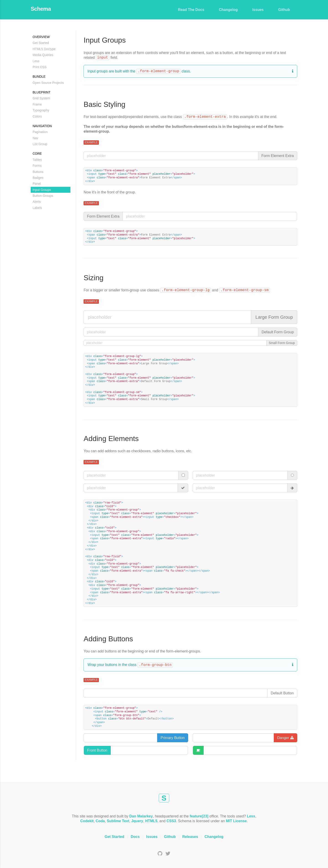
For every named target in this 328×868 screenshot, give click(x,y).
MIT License (236, 821)
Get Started (41, 43)
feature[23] (199, 816)
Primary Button (173, 738)
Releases (190, 837)
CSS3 (171, 821)
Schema (41, 9)
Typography (41, 110)
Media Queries (43, 55)
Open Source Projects (48, 83)
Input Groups (42, 190)
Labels (37, 208)
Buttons (38, 172)
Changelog (228, 10)
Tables (37, 160)
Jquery (137, 821)
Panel (37, 184)
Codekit (87, 821)
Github (284, 10)
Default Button (282, 693)
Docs (135, 837)
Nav (35, 138)
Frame (37, 104)
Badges (38, 178)
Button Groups (43, 196)
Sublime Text (118, 821)
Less (36, 61)
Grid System (41, 98)
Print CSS (40, 67)
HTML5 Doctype (44, 49)
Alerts (37, 202)
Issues (258, 10)
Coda (100, 821)
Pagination (40, 132)
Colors (37, 116)
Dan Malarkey (141, 816)
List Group (40, 144)
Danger (286, 738)
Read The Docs (191, 10)
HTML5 (151, 821)
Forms (37, 166)
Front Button (97, 750)
